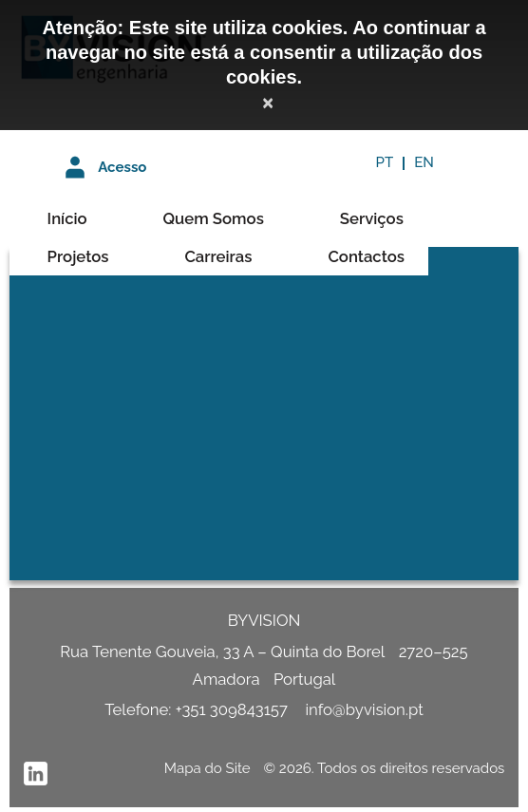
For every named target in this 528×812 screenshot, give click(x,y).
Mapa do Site (207, 768)
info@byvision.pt (364, 709)
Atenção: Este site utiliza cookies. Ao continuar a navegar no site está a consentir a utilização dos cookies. (264, 52)
